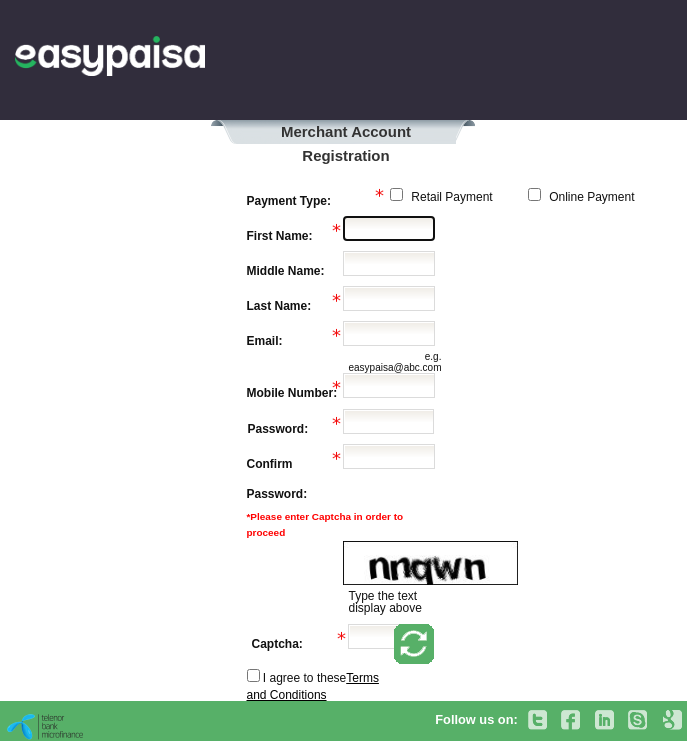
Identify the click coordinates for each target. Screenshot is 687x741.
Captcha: (277, 644)
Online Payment (590, 197)
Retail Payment (450, 197)
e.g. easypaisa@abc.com (394, 362)
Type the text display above (384, 602)
